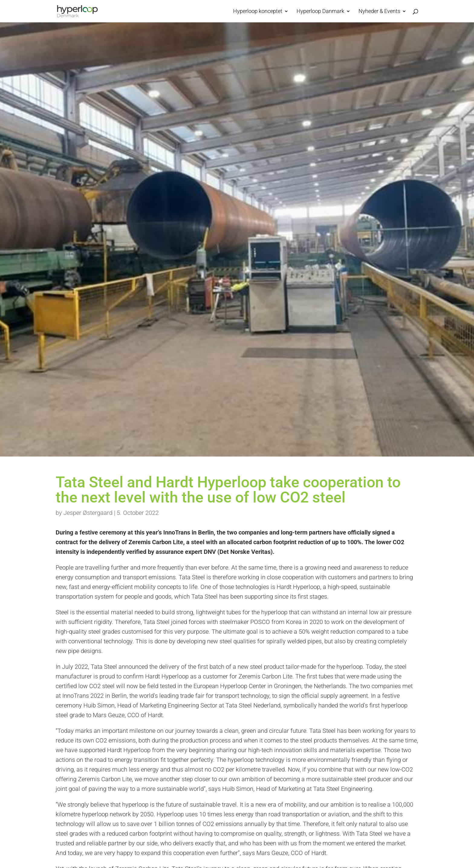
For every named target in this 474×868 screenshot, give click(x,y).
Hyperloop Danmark (320, 12)
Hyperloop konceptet (258, 12)
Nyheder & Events (379, 12)
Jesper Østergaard (88, 513)
